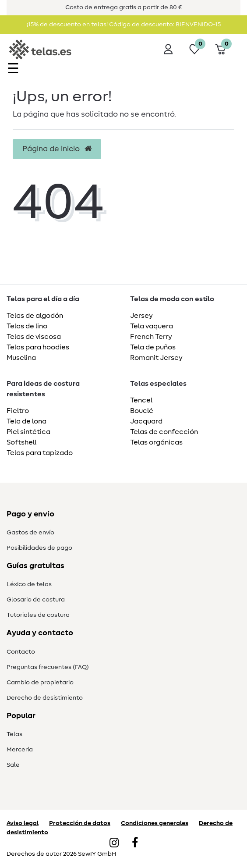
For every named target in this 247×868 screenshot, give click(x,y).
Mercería (20, 750)
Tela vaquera (152, 326)
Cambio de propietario (40, 683)
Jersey (141, 316)
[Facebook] (135, 843)
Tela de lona (26, 421)
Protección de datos (80, 823)
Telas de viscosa (34, 337)
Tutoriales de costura (38, 615)
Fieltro (18, 411)
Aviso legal (23, 823)
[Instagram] (114, 843)
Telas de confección (164, 432)
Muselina (21, 358)
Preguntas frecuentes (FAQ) (48, 667)
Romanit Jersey (156, 358)
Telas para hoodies (38, 347)
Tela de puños (153, 347)
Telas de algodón (35, 316)
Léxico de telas (29, 584)
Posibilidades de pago (39, 548)
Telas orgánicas (156, 442)
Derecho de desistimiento (45, 698)
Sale (13, 765)
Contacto (21, 652)
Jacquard (146, 421)
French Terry (151, 337)
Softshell (21, 442)
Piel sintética (28, 432)
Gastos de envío (30, 533)
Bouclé (142, 411)
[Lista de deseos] (194, 49)
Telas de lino (27, 326)
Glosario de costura (36, 600)
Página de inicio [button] (57, 149)
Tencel (141, 400)
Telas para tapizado (40, 453)
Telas (14, 734)
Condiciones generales (155, 823)
